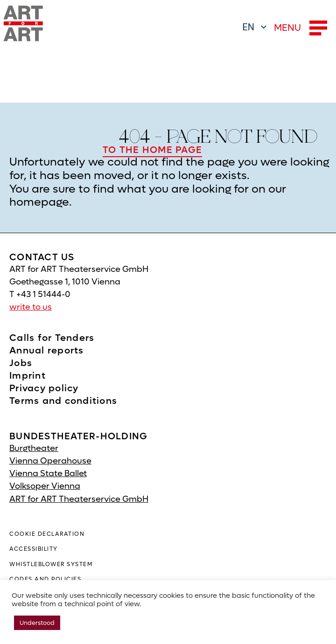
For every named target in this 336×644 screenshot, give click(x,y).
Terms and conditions (63, 401)
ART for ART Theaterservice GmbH (79, 499)
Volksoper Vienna (45, 486)
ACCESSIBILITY (34, 549)
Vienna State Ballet (48, 474)
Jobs (21, 363)
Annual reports (47, 351)
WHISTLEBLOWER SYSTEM (51, 564)
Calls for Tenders (52, 338)
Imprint (28, 376)
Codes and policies (45, 579)
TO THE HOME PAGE (152, 150)
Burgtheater (34, 448)
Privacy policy (44, 388)
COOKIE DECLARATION (47, 534)
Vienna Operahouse (50, 461)
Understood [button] (37, 623)
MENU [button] (301, 28)
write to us (31, 307)
